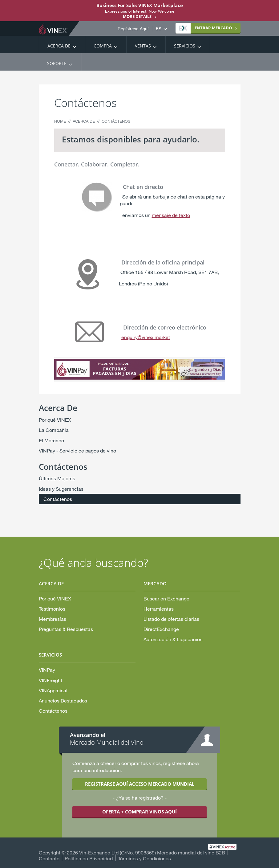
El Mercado (51, 440)
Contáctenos (58, 499)
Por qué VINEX (55, 420)
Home (60, 121)
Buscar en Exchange (166, 598)
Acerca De (59, 46)
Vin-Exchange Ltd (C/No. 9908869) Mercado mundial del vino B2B (152, 852)
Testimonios (52, 609)
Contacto (49, 858)
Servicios (185, 46)
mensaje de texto (171, 215)
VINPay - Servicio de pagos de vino (77, 450)
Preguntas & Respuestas (66, 629)
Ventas (143, 46)
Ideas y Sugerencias (61, 489)
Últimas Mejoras (57, 478)
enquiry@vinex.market (146, 337)
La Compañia (54, 430)
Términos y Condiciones (144, 858)
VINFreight (51, 680)
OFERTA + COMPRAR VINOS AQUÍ (139, 812)
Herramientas (159, 609)
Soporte (57, 63)
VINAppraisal (53, 690)
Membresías (53, 619)
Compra (103, 46)
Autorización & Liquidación (173, 639)
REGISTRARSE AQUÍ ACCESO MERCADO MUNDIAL (140, 784)
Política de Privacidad (89, 858)
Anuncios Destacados (63, 700)
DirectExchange (161, 629)
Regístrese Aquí (133, 29)
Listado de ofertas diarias (171, 619)
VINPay (47, 670)
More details (137, 16)
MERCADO (205, 28)
